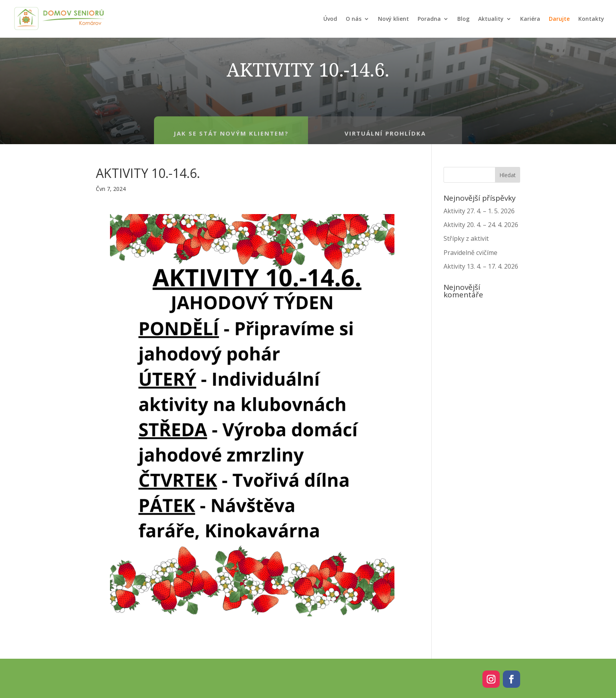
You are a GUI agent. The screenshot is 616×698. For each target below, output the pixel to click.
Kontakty (591, 19)
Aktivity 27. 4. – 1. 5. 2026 (479, 211)
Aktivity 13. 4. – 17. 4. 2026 (481, 266)
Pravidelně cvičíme (470, 253)
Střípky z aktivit (466, 238)
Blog (463, 19)
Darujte (559, 19)
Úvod (330, 19)
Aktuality (491, 19)
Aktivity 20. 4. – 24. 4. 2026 (481, 225)
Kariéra (530, 19)
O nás (354, 19)
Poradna (429, 19)
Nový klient (393, 19)
